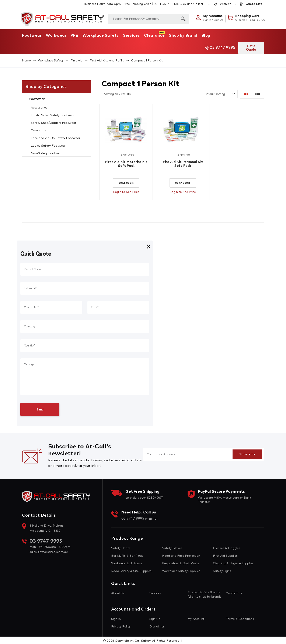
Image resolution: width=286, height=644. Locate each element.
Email (154, 517)
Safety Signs (222, 570)
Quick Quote (126, 181)
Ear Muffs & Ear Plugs (127, 555)
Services (131, 36)
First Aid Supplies (225, 555)
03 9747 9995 (216, 46)
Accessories (39, 104)
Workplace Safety (101, 36)
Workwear (56, 36)
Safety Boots (121, 547)
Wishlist (222, 4)
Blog (206, 36)
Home (26, 57)
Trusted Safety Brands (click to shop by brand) (204, 593)
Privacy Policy (121, 625)
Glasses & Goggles (227, 547)
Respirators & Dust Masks (181, 562)
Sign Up (155, 618)
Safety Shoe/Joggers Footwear (53, 120)
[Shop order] (220, 91)
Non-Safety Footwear (47, 150)
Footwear (32, 36)
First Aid (77, 57)
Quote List (251, 4)
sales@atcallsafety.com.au (49, 551)
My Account (196, 618)
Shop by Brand (183, 36)
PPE (74, 36)
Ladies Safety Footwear (48, 142)
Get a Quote (250, 46)
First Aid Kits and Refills (107, 57)
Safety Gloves (172, 547)
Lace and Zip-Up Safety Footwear (55, 135)
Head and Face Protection (181, 555)
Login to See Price (126, 191)
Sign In (116, 618)
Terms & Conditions (240, 618)
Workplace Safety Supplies (181, 570)
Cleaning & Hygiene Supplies (233, 562)
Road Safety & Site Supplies (131, 570)
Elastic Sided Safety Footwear (53, 112)
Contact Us (234, 592)
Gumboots (39, 127)
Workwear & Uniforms (127, 562)
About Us (118, 592)
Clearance (154, 36)
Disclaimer (157, 625)
